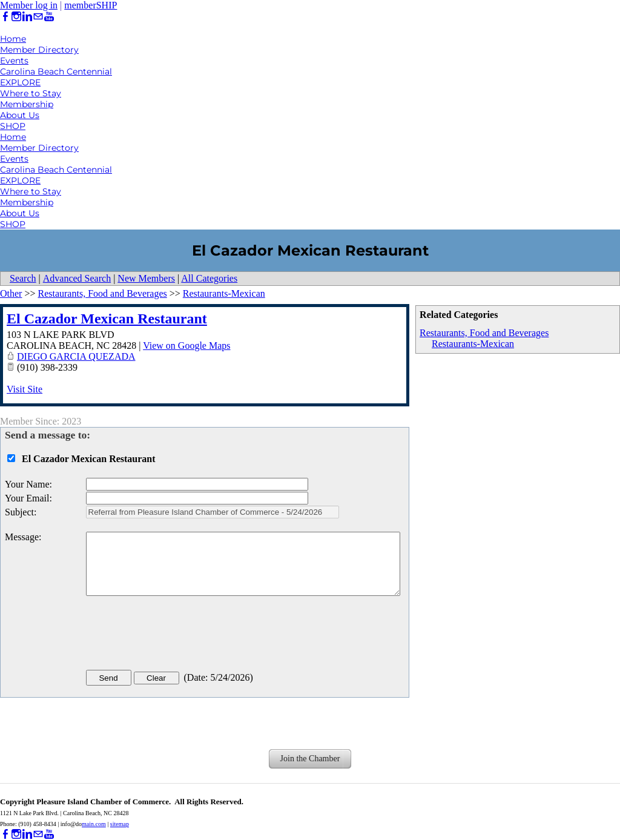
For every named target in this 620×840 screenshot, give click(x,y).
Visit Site (25, 389)
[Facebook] (5, 17)
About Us (20, 115)
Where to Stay (31, 93)
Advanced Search (77, 278)
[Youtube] (49, 17)
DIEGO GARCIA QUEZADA (76, 356)
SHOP (13, 126)
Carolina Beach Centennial (56, 71)
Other (11, 293)
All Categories (209, 278)
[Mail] (38, 17)
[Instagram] (16, 17)
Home (13, 39)
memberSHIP (91, 5)
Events (14, 61)
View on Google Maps (186, 346)
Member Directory (39, 50)
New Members (146, 278)
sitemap (120, 824)
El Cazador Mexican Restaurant (107, 319)
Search (23, 278)
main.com (94, 824)
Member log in (29, 5)
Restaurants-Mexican (473, 344)
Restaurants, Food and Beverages (484, 333)
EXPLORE (20, 82)
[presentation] (178, 635)
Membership (27, 104)
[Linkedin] (27, 17)
